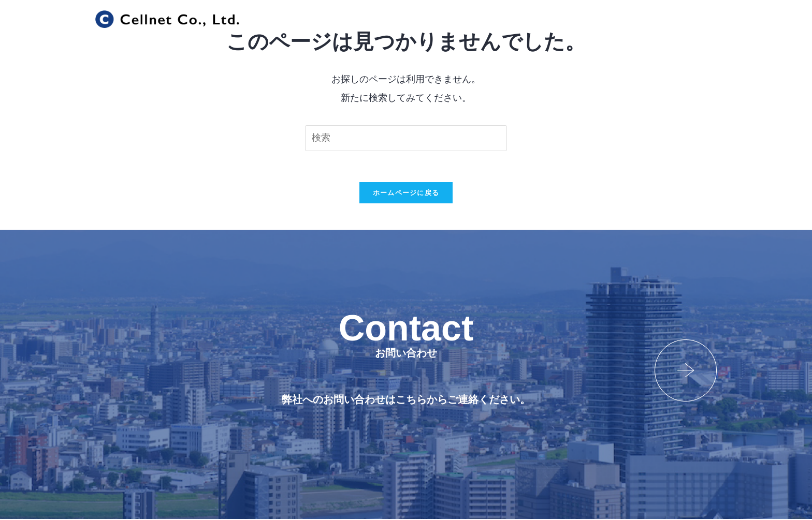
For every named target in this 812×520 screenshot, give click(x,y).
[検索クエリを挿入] (406, 138)
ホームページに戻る (406, 193)
